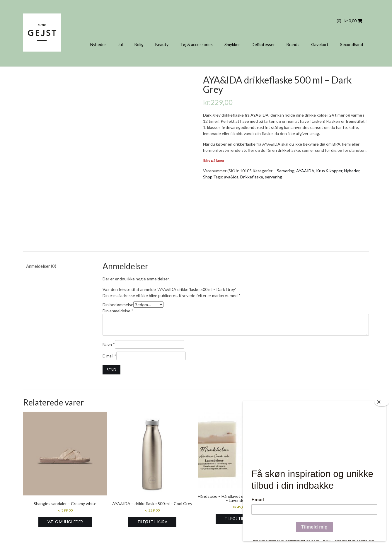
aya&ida (231, 177)
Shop (208, 177)
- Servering (284, 171)
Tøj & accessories (196, 44)
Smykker (232, 44)
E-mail (109, 356)
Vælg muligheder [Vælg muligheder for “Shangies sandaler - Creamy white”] (65, 522)
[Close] (382, 402)
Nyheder (98, 44)
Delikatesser (263, 44)
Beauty (162, 44)
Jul (120, 44)
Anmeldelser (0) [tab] (41, 266)
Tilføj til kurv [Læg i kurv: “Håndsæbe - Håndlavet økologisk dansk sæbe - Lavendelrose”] (240, 519)
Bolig (139, 44)
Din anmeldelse (118, 311)
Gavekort (320, 44)
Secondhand (352, 44)
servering (273, 177)
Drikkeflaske (252, 177)
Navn (109, 344)
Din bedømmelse (118, 305)
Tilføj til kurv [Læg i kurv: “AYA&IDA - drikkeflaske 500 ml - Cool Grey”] (152, 522)
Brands (293, 44)
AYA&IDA (305, 171)
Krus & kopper (329, 171)
